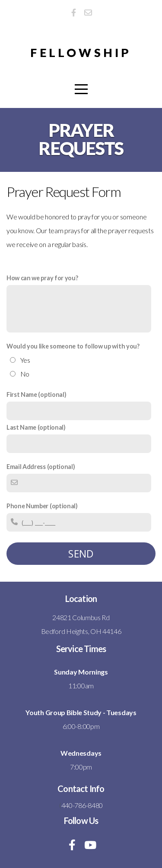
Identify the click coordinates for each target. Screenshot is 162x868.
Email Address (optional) (41, 467)
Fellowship (81, 52)
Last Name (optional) (36, 427)
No (25, 374)
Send (81, 554)
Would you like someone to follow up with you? (73, 346)
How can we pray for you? (42, 278)
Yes (25, 360)
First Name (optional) (36, 394)
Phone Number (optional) (42, 506)
